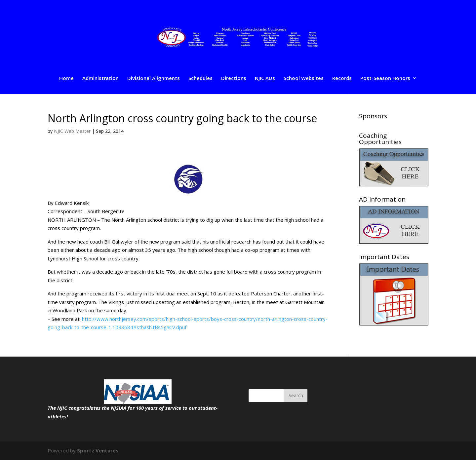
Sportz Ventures (98, 450)
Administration (100, 78)
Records (342, 78)
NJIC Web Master (72, 131)
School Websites (304, 78)
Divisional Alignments (154, 78)
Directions (234, 78)
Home (66, 78)
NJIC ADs (265, 78)
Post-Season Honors (385, 78)
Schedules (200, 78)
